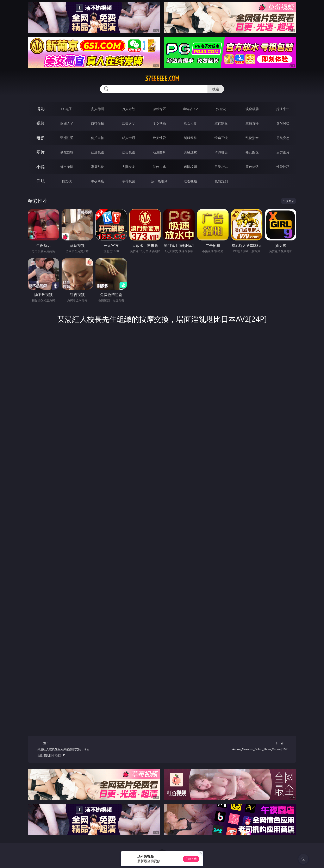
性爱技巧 (283, 167)
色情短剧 (221, 181)
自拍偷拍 (98, 123)
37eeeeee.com (162, 78)
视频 (40, 123)
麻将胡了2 (190, 109)
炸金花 (221, 109)
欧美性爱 (159, 138)
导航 (40, 181)
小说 (40, 167)
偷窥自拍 (67, 152)
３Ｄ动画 (159, 123)
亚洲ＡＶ (67, 123)
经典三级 (221, 138)
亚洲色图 (98, 152)
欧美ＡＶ (129, 123)
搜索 (216, 89)
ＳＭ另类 (283, 123)
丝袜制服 (221, 123)
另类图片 (283, 152)
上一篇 (65, 750)
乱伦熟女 (252, 138)
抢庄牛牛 (283, 109)
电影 (40, 138)
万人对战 (129, 109)
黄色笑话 (252, 167)
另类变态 (283, 138)
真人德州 (98, 109)
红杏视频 (190, 181)
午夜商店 (98, 181)
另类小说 (221, 167)
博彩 (40, 109)
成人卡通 (129, 138)
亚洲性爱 (67, 138)
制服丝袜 (190, 138)
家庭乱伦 (98, 167)
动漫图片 (159, 152)
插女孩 (67, 181)
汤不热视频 (159, 181)
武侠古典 (159, 167)
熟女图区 (252, 152)
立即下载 (191, 859)
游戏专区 (159, 109)
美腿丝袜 (190, 152)
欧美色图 (129, 152)
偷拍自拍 (98, 138)
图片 (40, 152)
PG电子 (67, 109)
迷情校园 (190, 167)
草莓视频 (129, 181)
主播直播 (252, 123)
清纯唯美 (221, 152)
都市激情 (67, 167)
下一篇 (260, 747)
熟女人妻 (190, 123)
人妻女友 (129, 167)
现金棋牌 (252, 109)
